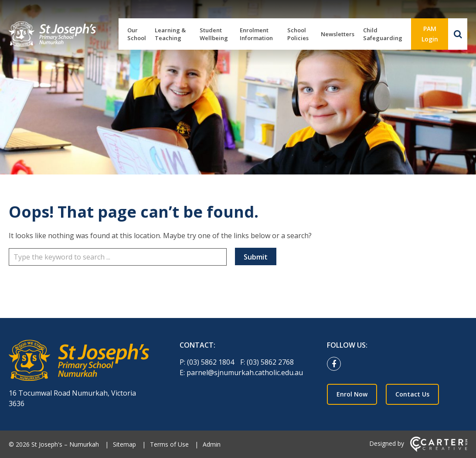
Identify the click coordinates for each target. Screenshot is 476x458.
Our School (137, 34)
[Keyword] (118, 257)
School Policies (298, 34)
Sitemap (124, 444)
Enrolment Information (256, 34)
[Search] (458, 34)
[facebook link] (336, 364)
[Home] (79, 362)
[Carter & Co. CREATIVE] (439, 449)
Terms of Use (169, 444)
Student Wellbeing (214, 34)
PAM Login (430, 34)
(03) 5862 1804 (211, 362)
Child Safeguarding (383, 34)
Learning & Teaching (170, 34)
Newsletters (338, 34)
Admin (212, 444)
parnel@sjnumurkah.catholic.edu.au (245, 373)
